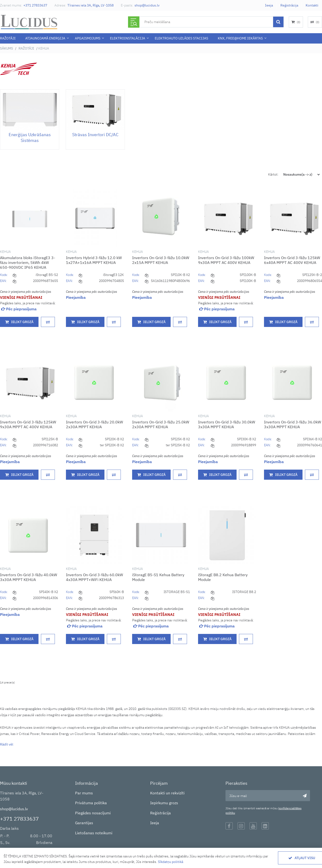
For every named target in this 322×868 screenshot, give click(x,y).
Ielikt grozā (22, 322)
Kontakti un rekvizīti (167, 793)
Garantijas (84, 823)
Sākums (6, 48)
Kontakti (312, 5)
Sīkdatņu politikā (171, 862)
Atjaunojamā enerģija (45, 38)
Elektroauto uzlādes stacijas (181, 38)
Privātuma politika (91, 803)
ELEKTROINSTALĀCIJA (128, 38)
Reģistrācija (289, 5)
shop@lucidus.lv (147, 5)
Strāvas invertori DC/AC (95, 135)
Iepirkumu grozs (164, 803)
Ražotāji (8, 38)
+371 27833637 (35, 5)
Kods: (4, 275)
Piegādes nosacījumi (93, 813)
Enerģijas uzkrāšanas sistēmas (30, 137)
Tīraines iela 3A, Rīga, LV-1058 (90, 5)
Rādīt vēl (7, 744)
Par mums (84, 793)
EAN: (3, 281)
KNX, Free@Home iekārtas (240, 38)
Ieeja (269, 5)
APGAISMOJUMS (88, 38)
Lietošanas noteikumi (94, 833)
